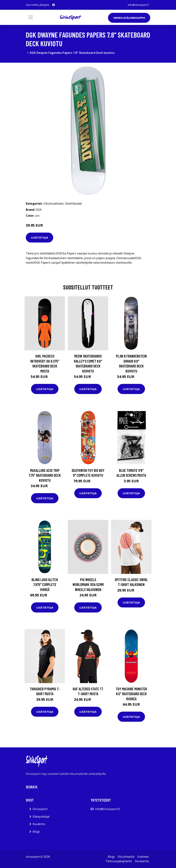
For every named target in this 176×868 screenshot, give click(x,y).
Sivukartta (142, 861)
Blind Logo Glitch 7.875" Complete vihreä (45, 585)
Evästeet (143, 857)
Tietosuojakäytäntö (119, 861)
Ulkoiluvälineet (53, 204)
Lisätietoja (39, 237)
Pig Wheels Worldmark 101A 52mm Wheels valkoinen (88, 585)
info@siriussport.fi (138, 5)
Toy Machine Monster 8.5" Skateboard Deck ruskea (131, 694)
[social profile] (54, 5)
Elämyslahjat (41, 817)
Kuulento (39, 824)
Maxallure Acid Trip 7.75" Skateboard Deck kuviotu (45, 475)
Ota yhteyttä (126, 857)
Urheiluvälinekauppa (129, 18)
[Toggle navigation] (31, 17)
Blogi (36, 832)
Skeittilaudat (73, 204)
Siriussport (40, 809)
